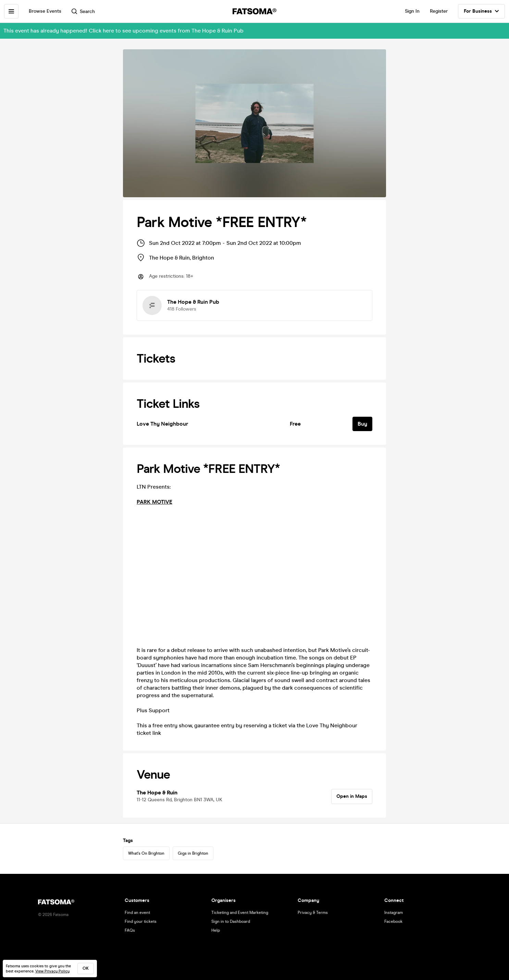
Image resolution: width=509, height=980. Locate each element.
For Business (481, 11)
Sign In (412, 11)
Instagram (394, 913)
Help (216, 930)
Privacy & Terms (313, 913)
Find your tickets (141, 921)
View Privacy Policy (52, 971)
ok (86, 968)
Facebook (393, 921)
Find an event (137, 913)
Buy (362, 424)
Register (439, 11)
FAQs (130, 930)
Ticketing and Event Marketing (240, 913)
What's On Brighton (146, 853)
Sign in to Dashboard (231, 921)
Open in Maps (352, 796)
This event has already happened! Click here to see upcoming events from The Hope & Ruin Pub (123, 31)
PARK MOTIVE (154, 502)
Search (83, 11)
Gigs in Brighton (193, 853)
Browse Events (45, 11)
